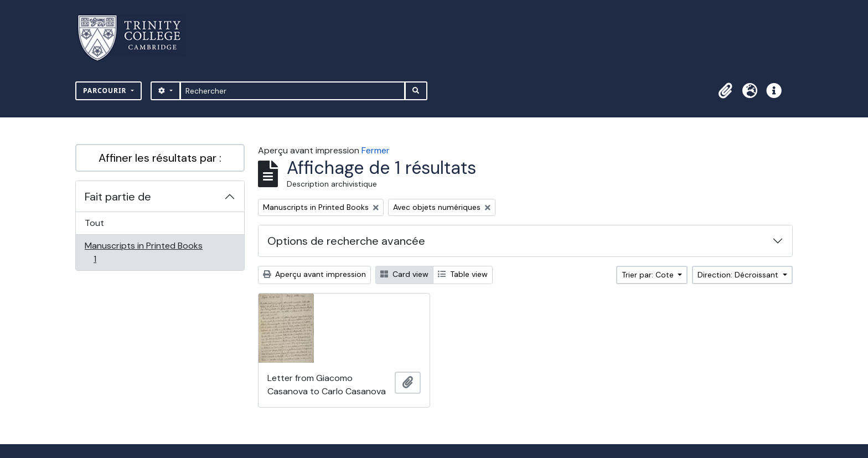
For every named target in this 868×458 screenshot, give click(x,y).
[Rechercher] (293, 91)
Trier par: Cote (649, 275)
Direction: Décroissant (739, 275)
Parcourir (106, 91)
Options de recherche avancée (346, 241)
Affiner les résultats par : (160, 158)
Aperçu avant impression (314, 274)
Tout (94, 223)
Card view (404, 274)
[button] (725, 91)
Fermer (376, 150)
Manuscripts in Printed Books (143, 252)
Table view (463, 274)
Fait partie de (118, 197)
